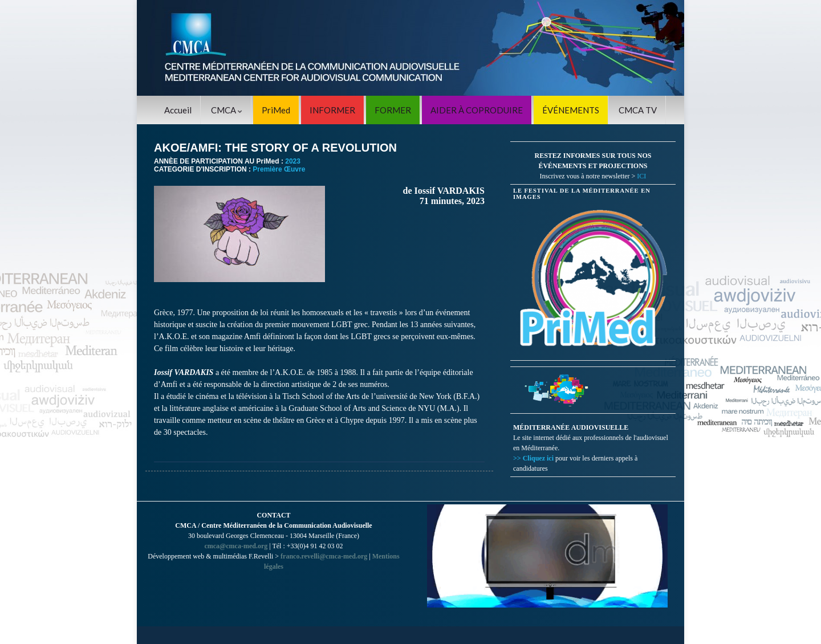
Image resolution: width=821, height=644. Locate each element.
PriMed (276, 110)
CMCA (227, 110)
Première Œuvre (279, 169)
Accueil (178, 110)
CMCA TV (638, 110)
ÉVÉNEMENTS (571, 110)
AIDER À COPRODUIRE (477, 110)
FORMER (393, 110)
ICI (641, 176)
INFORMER (332, 110)
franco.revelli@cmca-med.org (324, 556)
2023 (293, 161)
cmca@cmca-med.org (236, 546)
